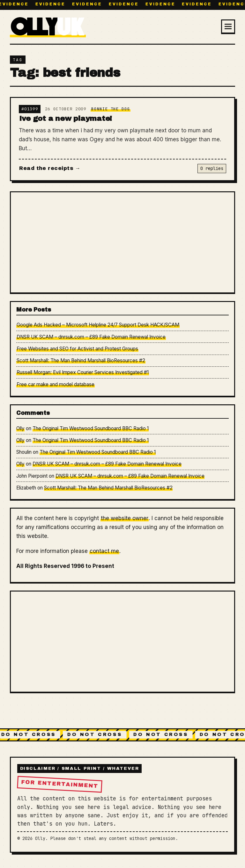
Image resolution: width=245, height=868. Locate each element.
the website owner (125, 518)
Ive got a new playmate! (66, 118)
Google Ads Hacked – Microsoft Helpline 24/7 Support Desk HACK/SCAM (98, 325)
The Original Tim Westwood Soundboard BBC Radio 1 (91, 428)
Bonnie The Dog (111, 109)
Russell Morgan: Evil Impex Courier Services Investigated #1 (83, 372)
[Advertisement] (122, 242)
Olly (20, 428)
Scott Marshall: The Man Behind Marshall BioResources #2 (81, 360)
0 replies (212, 168)
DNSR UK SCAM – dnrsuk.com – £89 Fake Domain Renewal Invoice (91, 337)
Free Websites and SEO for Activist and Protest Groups (77, 349)
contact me (104, 551)
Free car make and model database (56, 384)
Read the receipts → (50, 168)
